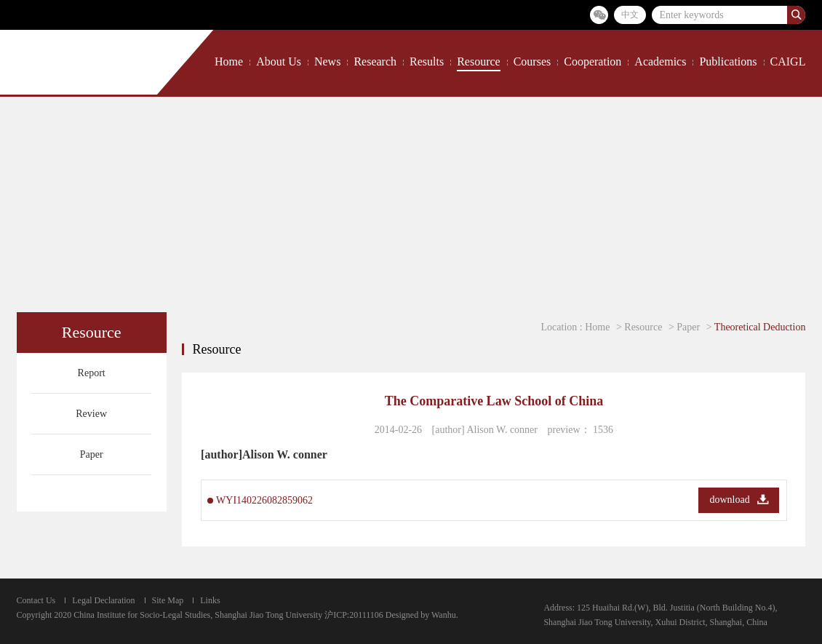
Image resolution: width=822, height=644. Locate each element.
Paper (92, 454)
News (327, 61)
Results (427, 61)
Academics (660, 61)
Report (92, 373)
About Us (279, 61)
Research (375, 61)
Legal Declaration (103, 600)
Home (229, 61)
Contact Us (36, 600)
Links (210, 600)
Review (91, 414)
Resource (479, 61)
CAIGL (788, 61)
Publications (728, 61)
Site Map (168, 600)
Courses (532, 61)
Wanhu (444, 615)
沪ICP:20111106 (354, 615)
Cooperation (592, 61)
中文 (630, 15)
